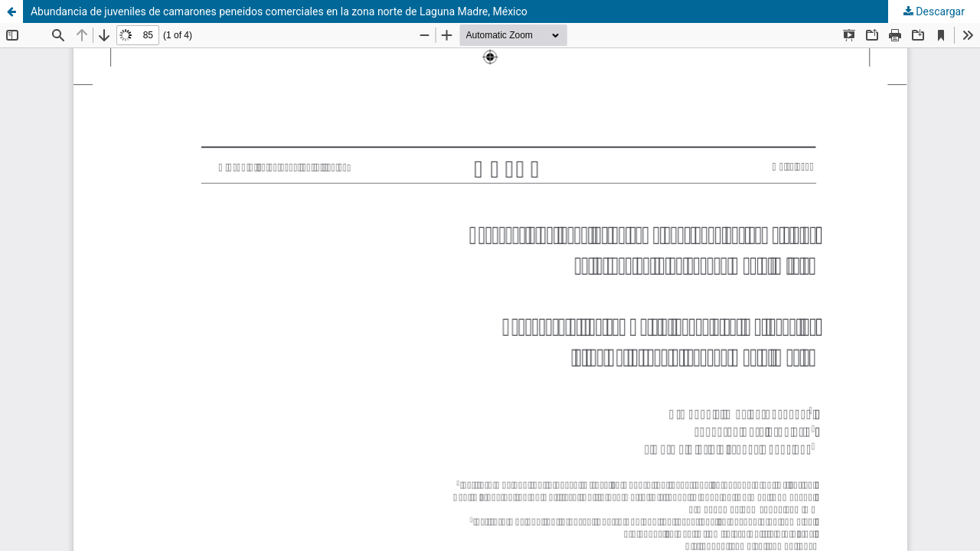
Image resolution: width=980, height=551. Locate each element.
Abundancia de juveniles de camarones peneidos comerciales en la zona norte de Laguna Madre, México (279, 11)
